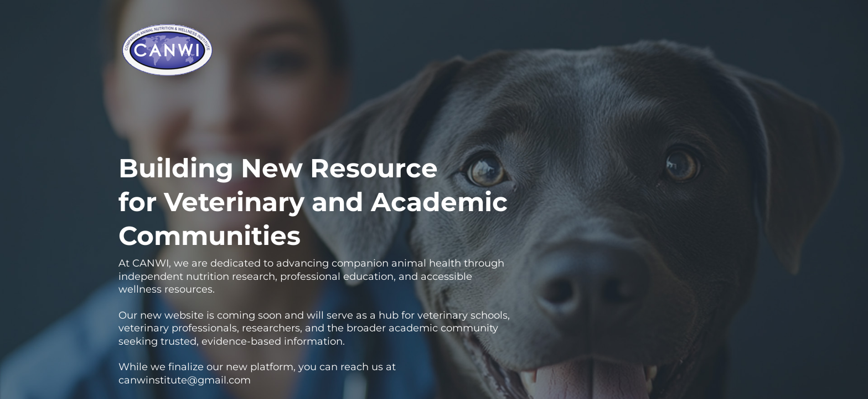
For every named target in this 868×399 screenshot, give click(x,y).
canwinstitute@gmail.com (185, 380)
